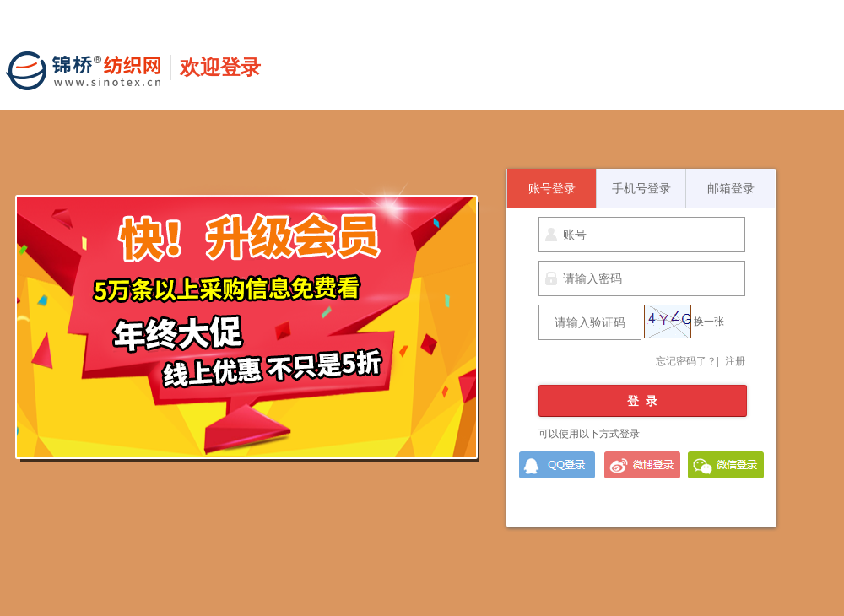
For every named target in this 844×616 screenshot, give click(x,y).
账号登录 (552, 188)
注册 (735, 361)
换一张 (709, 322)
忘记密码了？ (686, 361)
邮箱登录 (731, 188)
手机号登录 (641, 188)
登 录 (642, 401)
